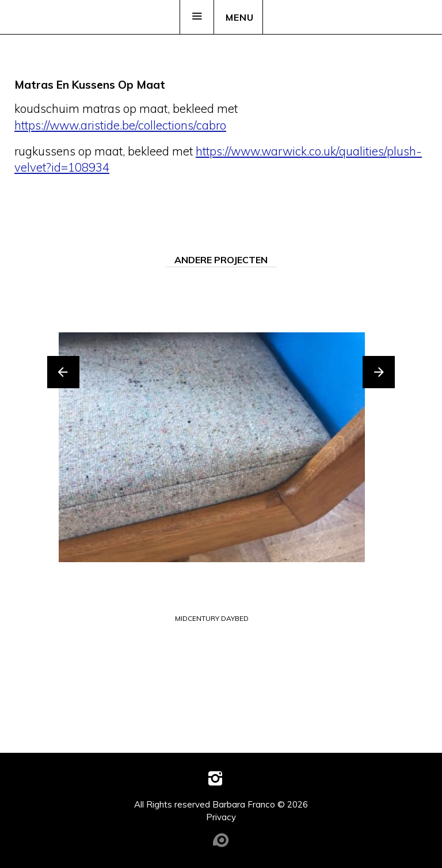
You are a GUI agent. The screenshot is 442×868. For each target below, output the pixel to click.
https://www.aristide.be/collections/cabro (120, 125)
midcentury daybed (212, 619)
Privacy (221, 817)
